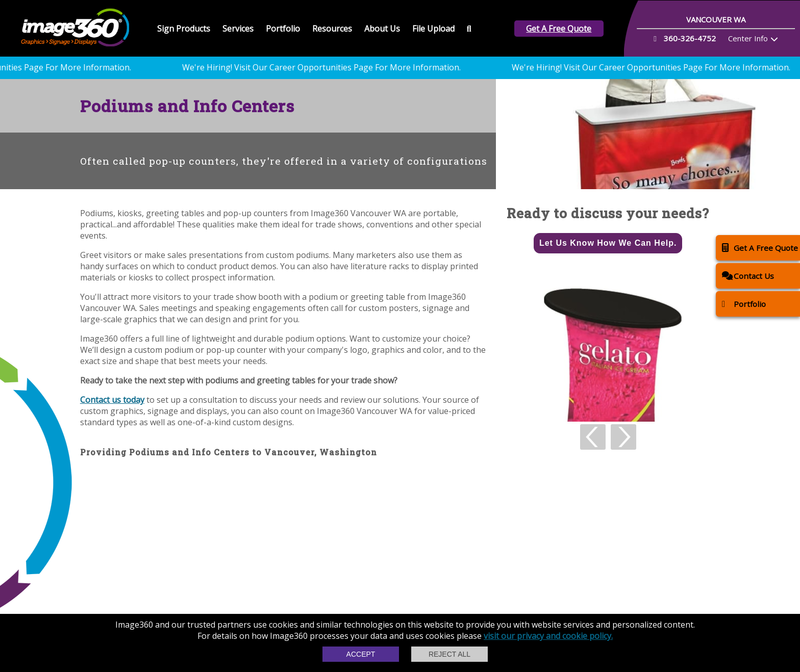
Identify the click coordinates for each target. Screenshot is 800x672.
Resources (332, 29)
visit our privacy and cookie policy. (548, 636)
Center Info (748, 38)
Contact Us (748, 276)
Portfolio (283, 29)
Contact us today (112, 400)
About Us (382, 29)
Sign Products (184, 29)
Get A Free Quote (559, 29)
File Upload (433, 29)
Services (238, 29)
